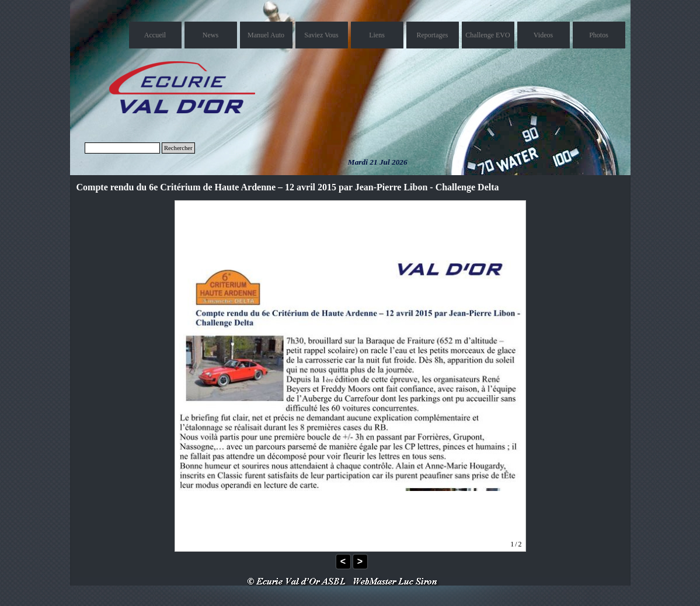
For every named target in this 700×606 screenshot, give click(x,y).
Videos (543, 35)
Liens (377, 35)
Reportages (433, 35)
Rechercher (178, 148)
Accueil (155, 35)
